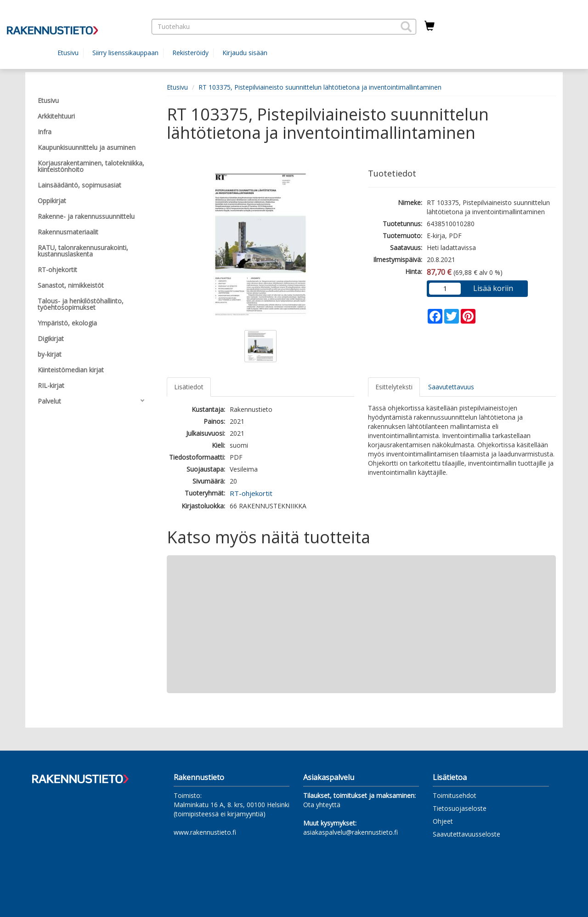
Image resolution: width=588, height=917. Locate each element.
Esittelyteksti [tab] (394, 387)
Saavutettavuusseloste (466, 834)
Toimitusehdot (455, 795)
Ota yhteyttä (322, 805)
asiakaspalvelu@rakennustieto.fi (351, 832)
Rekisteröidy (190, 53)
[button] (406, 27)
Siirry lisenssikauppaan (125, 53)
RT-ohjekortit (251, 493)
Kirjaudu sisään (245, 53)
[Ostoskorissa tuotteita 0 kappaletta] (430, 26)
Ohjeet (443, 821)
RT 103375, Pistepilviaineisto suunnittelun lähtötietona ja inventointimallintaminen (320, 87)
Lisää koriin (493, 288)
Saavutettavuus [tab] (451, 387)
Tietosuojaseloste (460, 808)
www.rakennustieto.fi (205, 832)
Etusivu (68, 53)
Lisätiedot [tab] (189, 387)
